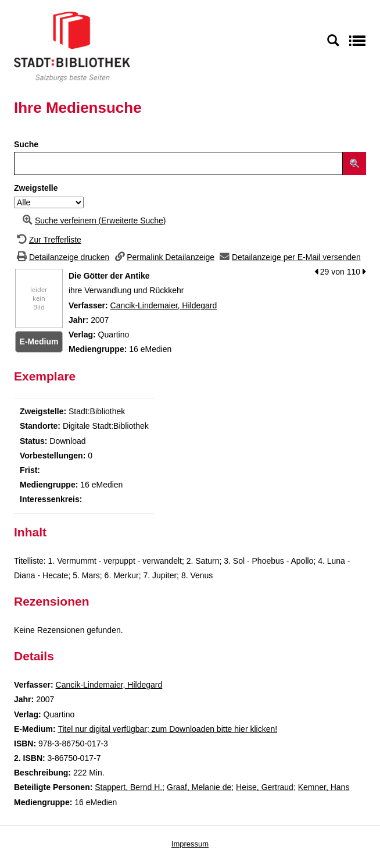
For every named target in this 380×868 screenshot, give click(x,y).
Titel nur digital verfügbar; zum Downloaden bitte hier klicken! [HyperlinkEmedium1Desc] (167, 729)
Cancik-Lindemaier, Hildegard (164, 305)
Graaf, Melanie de (199, 787)
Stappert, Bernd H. (128, 787)
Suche (26, 144)
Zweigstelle (36, 188)
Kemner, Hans (324, 787)
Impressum (190, 844)
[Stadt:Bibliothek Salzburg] (72, 46)
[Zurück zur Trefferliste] (48, 240)
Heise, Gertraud (265, 787)
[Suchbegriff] (178, 163)
